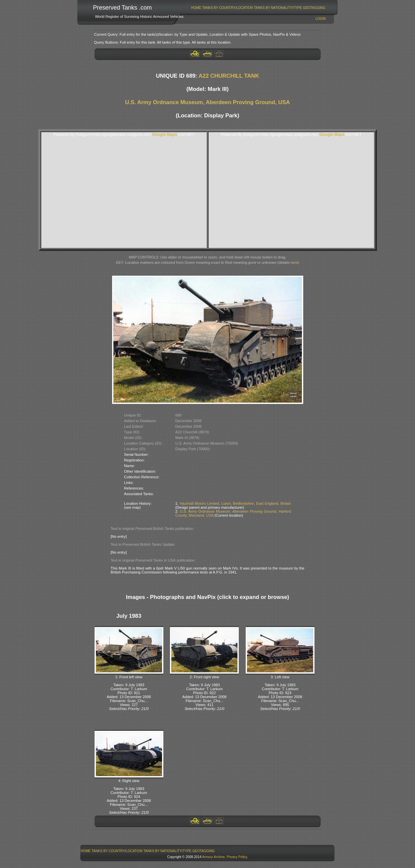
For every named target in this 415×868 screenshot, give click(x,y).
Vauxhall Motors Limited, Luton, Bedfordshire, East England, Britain (235, 503)
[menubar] (258, 8)
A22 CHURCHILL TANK (229, 76)
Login (321, 19)
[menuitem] (196, 8)
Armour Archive (213, 857)
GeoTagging (314, 8)
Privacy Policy (237, 857)
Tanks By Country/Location (228, 8)
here (294, 262)
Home (196, 8)
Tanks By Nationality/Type (278, 8)
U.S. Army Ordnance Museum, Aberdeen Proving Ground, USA (207, 102)
